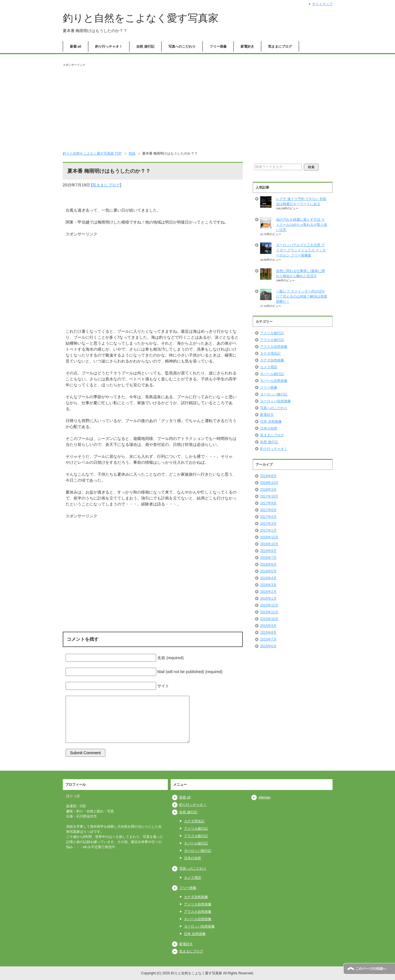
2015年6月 (268, 646)
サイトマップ (322, 4)
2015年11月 (269, 612)
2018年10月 (269, 483)
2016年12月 (269, 537)
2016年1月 (268, 598)
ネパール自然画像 (274, 381)
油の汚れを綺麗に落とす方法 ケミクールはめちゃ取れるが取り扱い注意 (302, 225)
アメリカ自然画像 (198, 904)
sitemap (264, 797)
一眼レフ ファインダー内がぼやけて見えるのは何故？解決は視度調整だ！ (302, 296)
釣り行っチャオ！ (109, 47)
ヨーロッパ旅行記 (274, 394)
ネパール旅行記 (272, 374)
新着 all (76, 47)
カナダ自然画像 (272, 360)
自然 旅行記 (145, 47)
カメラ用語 (269, 367)
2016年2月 (268, 592)
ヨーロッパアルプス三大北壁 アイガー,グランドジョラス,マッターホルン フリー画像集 (301, 250)
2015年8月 (268, 633)
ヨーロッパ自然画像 (275, 401)
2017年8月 (268, 510)
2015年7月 (268, 639)
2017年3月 (268, 524)
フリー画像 (218, 47)
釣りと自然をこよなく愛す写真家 (141, 18)
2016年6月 (268, 564)
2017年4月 (268, 517)
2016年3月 (268, 585)
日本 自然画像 (271, 421)
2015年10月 (269, 619)
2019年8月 (268, 476)
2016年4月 (268, 578)
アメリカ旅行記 (272, 333)
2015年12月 (269, 605)
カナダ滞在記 (270, 353)
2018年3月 (268, 490)
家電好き (247, 47)
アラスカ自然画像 (274, 347)
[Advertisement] (198, 107)
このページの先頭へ (371, 969)
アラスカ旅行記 (272, 340)
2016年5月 (268, 571)
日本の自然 (269, 428)
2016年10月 (269, 544)
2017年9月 (268, 503)
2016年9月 (268, 551)
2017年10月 (269, 496)
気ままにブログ (280, 47)
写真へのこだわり (182, 47)
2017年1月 (268, 530)
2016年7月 (268, 558)
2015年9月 (268, 626)
